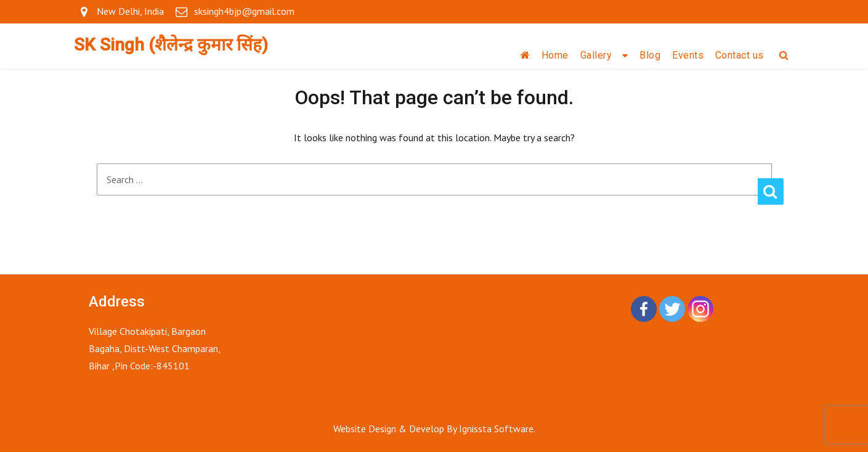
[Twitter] (672, 309)
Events (688, 55)
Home (555, 55)
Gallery (596, 55)
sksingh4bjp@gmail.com (244, 11)
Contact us (740, 55)
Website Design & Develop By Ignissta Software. (434, 429)
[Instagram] (700, 309)
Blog (650, 55)
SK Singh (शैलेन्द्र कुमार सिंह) (171, 45)
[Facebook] (644, 309)
